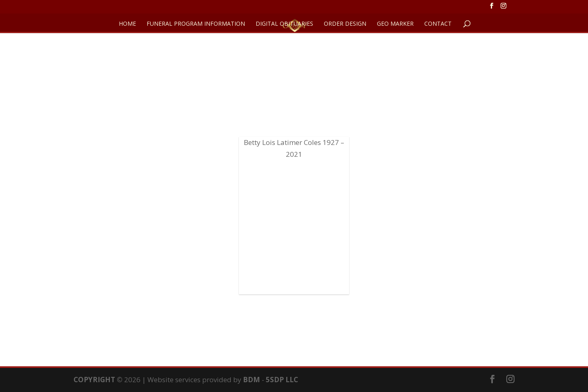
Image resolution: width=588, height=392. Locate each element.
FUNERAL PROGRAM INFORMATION (196, 24)
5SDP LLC (282, 380)
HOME (127, 24)
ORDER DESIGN (345, 24)
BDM (252, 380)
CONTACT (438, 24)
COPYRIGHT (94, 380)
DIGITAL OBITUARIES (284, 24)
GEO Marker (395, 24)
